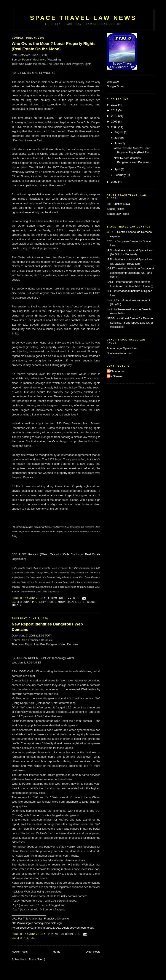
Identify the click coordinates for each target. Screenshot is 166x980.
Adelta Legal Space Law (122, 348)
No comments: (70, 598)
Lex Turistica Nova (118, 204)
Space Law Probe (118, 214)
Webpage (113, 82)
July (117, 138)
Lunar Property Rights (40, 602)
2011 (115, 110)
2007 (115, 182)
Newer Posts (20, 952)
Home (57, 952)
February (121, 175)
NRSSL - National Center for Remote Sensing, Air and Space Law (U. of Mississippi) (130, 323)
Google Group (116, 86)
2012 (115, 105)
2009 (115, 122)
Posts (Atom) (37, 959)
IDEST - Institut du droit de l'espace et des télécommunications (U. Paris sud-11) (130, 273)
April (118, 169)
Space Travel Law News (83, 18)
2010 (115, 116)
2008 (115, 127)
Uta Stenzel (115, 376)
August (119, 132)
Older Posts (93, 952)
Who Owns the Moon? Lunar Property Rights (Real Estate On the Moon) (54, 46)
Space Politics (116, 209)
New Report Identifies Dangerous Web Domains (47, 627)
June (118, 143)
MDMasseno (116, 371)
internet (29, 938)
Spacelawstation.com (120, 353)
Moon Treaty (67, 602)
